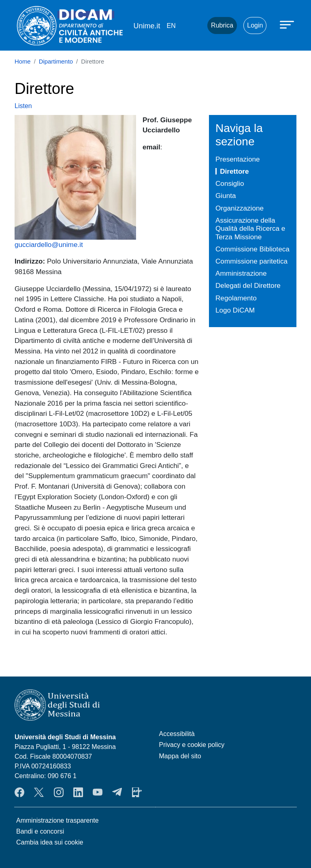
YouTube (98, 792)
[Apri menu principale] (288, 24)
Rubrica (222, 25)
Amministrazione (241, 273)
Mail (191, 26)
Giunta (226, 196)
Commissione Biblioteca (252, 249)
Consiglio (230, 183)
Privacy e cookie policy (192, 745)
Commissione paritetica (251, 261)
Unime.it (147, 26)
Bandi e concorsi (40, 831)
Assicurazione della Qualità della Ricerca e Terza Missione (250, 229)
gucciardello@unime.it (49, 245)
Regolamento (236, 298)
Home (23, 62)
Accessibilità (177, 734)
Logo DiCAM (235, 310)
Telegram (117, 792)
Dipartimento (56, 62)
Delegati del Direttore (248, 285)
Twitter (39, 792)
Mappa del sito (180, 756)
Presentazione (238, 159)
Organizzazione (240, 208)
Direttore (234, 171)
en (171, 26)
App (137, 792)
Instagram (59, 792)
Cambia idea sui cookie (50, 842)
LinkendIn (78, 792)
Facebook (19, 792)
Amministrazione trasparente (58, 820)
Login (255, 25)
